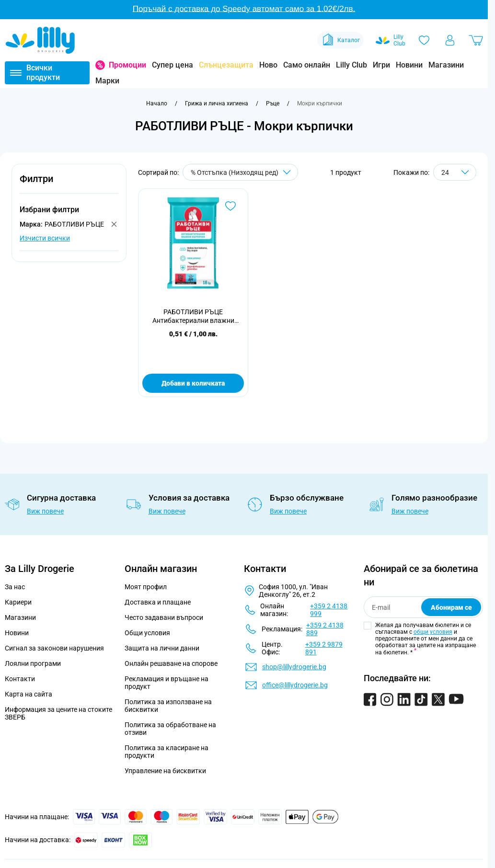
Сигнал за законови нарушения (54, 648)
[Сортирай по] (240, 172)
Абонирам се (451, 607)
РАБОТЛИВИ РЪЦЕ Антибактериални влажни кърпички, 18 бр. (193, 316)
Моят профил (146, 587)
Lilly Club (351, 65)
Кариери (18, 602)
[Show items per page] (455, 172)
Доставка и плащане (158, 602)
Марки (107, 81)
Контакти (20, 679)
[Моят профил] (450, 40)
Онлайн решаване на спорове (171, 663)
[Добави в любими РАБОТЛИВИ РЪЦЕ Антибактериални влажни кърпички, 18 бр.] (230, 206)
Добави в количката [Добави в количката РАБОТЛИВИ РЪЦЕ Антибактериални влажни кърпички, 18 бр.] (193, 383)
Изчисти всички (45, 238)
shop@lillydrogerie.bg (294, 667)
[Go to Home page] (40, 40)
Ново (268, 65)
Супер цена (173, 65)
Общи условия (147, 633)
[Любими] (424, 40)
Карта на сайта (29, 694)
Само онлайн (307, 65)
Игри (381, 65)
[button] (69, 184)
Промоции (127, 65)
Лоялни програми (33, 663)
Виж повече (45, 511)
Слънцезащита (226, 65)
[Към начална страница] (157, 103)
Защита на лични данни (162, 648)
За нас (15, 587)
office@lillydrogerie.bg (295, 685)
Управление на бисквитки (165, 771)
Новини (409, 65)
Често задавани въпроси (164, 617)
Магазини (446, 65)
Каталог (340, 40)
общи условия (433, 632)
